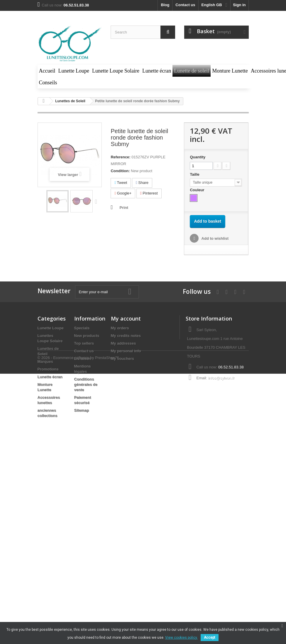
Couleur (198, 190)
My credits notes (126, 336)
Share (142, 183)
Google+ (123, 193)
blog (165, 5)
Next (97, 201)
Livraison (83, 359)
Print (124, 208)
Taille (195, 174)
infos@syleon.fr (221, 378)
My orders (120, 328)
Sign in (239, 5)
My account (126, 318)
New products (87, 336)
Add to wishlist (214, 238)
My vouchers (122, 359)
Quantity (198, 157)
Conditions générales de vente (86, 384)
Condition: (120, 171)
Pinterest (149, 193)
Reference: (120, 157)
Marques (45, 362)
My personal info (126, 351)
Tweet (121, 183)
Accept (210, 638)
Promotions (48, 369)
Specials (82, 328)
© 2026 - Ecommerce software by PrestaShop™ (78, 437)
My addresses (123, 343)
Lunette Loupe (51, 328)
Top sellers (84, 343)
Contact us (185, 5)
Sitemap (82, 410)
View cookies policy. (181, 638)
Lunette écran (50, 377)
